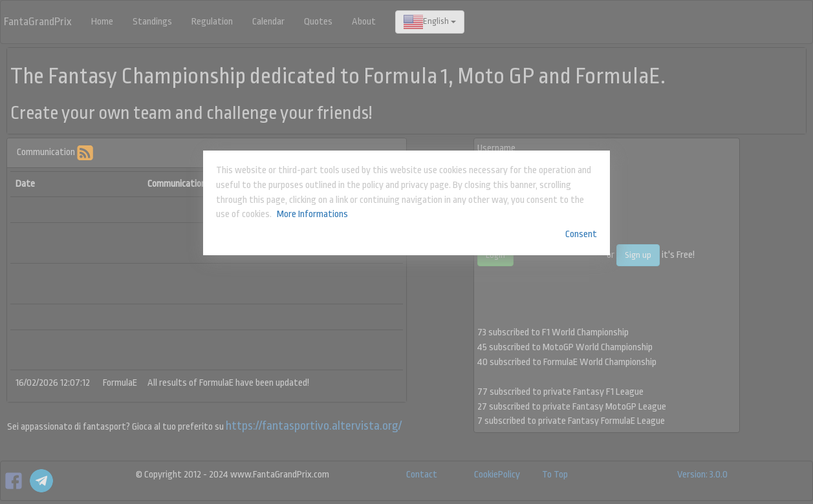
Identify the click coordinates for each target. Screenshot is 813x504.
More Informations (312, 214)
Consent (581, 234)
